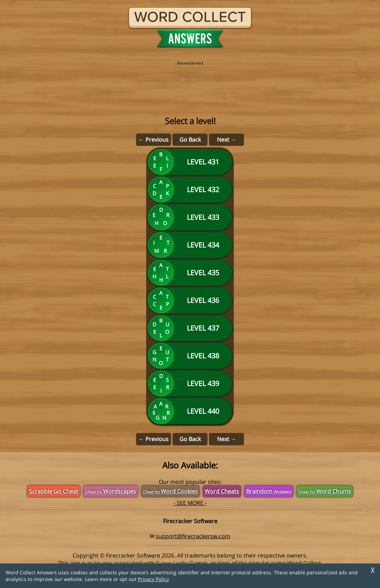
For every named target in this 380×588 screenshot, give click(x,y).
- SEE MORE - (190, 503)
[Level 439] (190, 384)
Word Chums (325, 491)
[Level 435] (190, 273)
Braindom (269, 491)
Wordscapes (111, 491)
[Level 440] (190, 411)
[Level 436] (190, 300)
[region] (190, 81)
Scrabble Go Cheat (54, 491)
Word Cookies (170, 491)
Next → (227, 140)
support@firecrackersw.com (193, 536)
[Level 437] (190, 328)
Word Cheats (222, 491)
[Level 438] (190, 356)
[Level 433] (190, 217)
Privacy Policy (153, 579)
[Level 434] (190, 245)
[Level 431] (190, 162)
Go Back (190, 140)
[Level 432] (190, 190)
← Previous (154, 140)
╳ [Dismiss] (373, 570)
